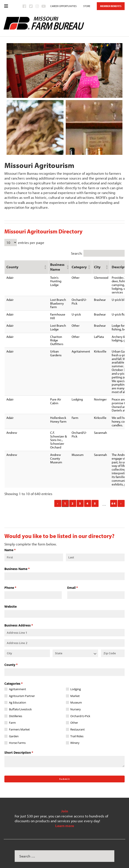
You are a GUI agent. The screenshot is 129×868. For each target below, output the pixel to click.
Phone (17, 579)
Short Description (25, 743)
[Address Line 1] (64, 624)
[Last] (95, 548)
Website (11, 597)
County (17, 656)
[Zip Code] (113, 644)
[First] (34, 548)
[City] (27, 644)
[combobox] (75, 644)
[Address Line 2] (64, 634)
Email (79, 579)
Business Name (23, 560)
